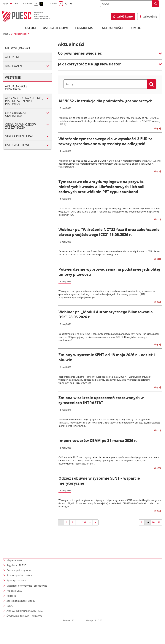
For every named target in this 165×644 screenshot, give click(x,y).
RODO (10, 599)
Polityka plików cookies (19, 569)
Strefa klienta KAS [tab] (19, 136)
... (78, 522)
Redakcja (11, 589)
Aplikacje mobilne (16, 574)
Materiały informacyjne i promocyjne (27, 579)
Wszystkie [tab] (13, 78)
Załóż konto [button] (123, 16)
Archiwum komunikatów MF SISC (25, 604)
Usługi (31, 28)
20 (153, 522)
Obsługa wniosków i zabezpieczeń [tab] (21, 126)
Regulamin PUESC (16, 559)
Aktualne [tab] (12, 57)
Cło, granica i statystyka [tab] (16, 114)
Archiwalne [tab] (14, 66)
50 (159, 522)
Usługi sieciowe (56, 28)
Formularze (85, 28)
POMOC (135, 28)
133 (84, 522)
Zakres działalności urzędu (21, 594)
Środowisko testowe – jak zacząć (25, 608)
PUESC (7, 34)
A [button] (37, 4)
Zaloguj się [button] (148, 16)
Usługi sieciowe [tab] (17, 145)
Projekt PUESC (14, 584)
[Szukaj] (126, 4)
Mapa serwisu (14, 554)
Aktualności (112, 28)
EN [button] (17, 3)
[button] (110, 55)
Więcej (158, 128)
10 (147, 522)
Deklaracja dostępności (19, 564)
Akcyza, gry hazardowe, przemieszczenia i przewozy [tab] (24, 101)
